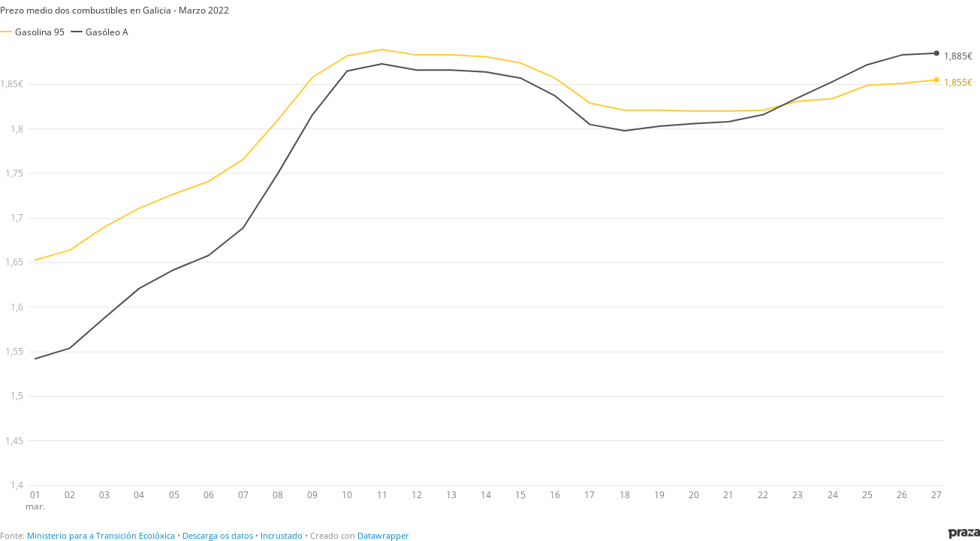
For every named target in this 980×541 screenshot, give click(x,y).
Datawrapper (383, 535)
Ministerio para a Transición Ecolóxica (101, 535)
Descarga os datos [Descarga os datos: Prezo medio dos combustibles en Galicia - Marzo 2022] (218, 535)
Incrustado (282, 535)
